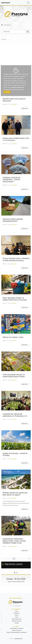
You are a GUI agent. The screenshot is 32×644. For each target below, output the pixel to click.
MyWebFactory (19, 639)
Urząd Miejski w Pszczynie (17, 628)
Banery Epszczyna (17, 619)
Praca (17, 617)
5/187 (29, 559)
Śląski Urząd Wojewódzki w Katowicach (17, 632)
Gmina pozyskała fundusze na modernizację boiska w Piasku (14, 376)
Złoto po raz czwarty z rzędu (13, 337)
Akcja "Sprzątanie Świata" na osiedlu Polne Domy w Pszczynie (15, 299)
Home (17, 611)
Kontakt (17, 623)
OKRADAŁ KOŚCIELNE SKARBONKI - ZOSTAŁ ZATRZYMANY (12, 180)
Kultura (17, 615)
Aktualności (14, 104)
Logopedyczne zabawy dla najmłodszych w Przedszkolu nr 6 (15, 415)
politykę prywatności (18, 87)
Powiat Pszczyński (17, 630)
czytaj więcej (25, 108)
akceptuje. (7, 92)
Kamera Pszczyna (17, 621)
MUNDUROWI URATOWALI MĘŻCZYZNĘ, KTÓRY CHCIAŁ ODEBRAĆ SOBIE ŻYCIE (14, 541)
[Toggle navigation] (28, 3)
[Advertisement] (16, 56)
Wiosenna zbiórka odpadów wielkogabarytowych (13, 220)
